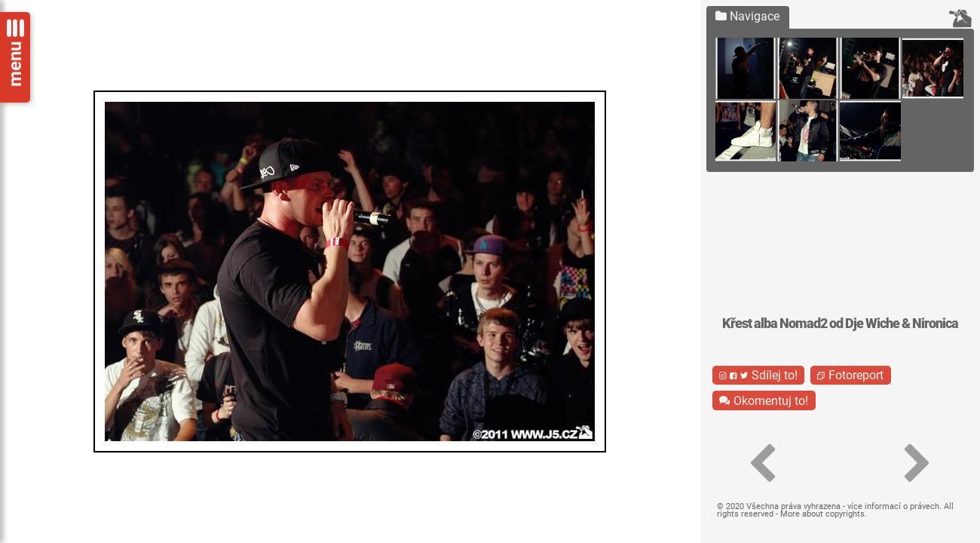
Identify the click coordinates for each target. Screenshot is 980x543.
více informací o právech (893, 506)
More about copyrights (822, 514)
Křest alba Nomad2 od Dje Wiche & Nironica (840, 324)
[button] (763, 464)
